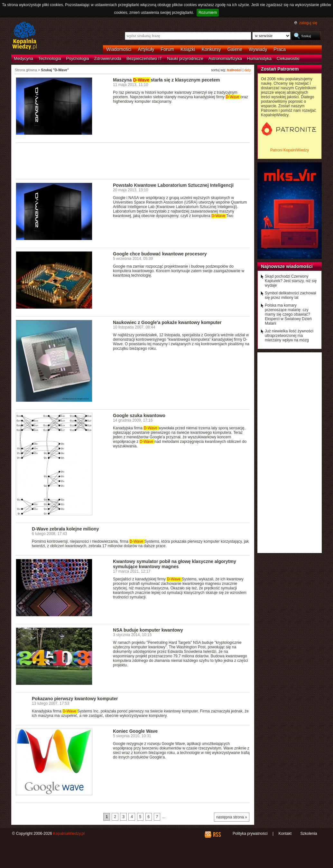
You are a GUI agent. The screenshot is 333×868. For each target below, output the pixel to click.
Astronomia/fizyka (225, 58)
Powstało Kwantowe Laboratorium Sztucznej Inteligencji (173, 185)
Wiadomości (119, 49)
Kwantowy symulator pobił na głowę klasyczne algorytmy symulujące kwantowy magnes (175, 564)
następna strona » (232, 817)
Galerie (235, 49)
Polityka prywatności (250, 834)
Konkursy (211, 49)
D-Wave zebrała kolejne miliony (65, 529)
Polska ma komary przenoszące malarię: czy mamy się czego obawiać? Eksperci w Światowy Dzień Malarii (288, 314)
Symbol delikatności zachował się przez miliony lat (290, 295)
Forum (168, 49)
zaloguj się (308, 23)
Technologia (50, 58)
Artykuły (146, 49)
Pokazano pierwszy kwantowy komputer (75, 699)
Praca (280, 49)
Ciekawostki (288, 58)
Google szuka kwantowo (139, 415)
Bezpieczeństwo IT (144, 58)
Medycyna (23, 58)
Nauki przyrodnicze (185, 58)
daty (248, 70)
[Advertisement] (133, 160)
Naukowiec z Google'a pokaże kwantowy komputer (167, 322)
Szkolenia (309, 834)
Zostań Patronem (280, 69)
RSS (217, 835)
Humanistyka (259, 58)
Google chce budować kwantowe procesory (160, 254)
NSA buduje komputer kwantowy (148, 630)
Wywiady (258, 49)
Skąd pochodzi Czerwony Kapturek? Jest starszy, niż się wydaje (291, 281)
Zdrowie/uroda (108, 58)
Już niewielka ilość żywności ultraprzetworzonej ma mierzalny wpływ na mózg (289, 336)
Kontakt (285, 834)
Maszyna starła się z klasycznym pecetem (166, 80)
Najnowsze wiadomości (287, 266)
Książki (188, 49)
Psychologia (78, 58)
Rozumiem (208, 13)
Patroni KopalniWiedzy (290, 150)
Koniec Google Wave (135, 731)
